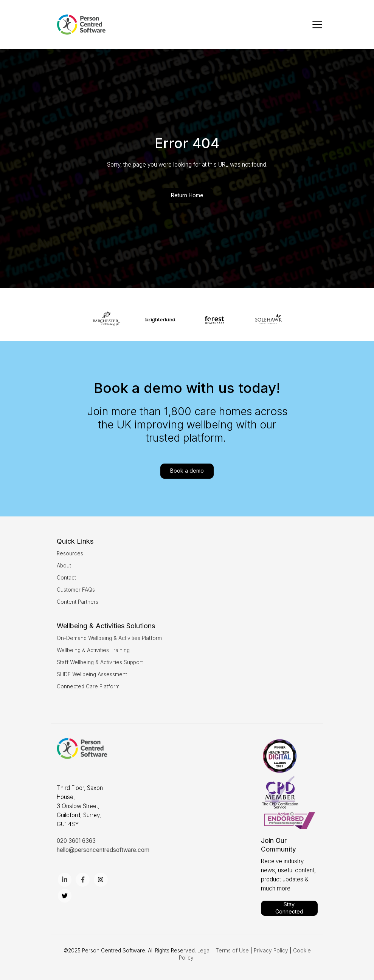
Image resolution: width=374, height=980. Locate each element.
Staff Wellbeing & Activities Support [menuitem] (100, 662)
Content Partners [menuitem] (78, 602)
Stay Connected (289, 908)
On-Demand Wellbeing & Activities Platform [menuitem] (109, 638)
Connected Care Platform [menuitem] (88, 686)
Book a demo (187, 471)
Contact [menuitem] (66, 578)
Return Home (187, 195)
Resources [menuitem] (70, 553)
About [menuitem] (64, 566)
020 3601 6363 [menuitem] (76, 841)
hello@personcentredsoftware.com (103, 850)
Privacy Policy (271, 951)
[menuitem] (75, 541)
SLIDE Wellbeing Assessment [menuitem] (92, 674)
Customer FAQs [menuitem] (76, 590)
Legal (204, 951)
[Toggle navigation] (317, 25)
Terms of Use (232, 951)
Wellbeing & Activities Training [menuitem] (93, 650)
